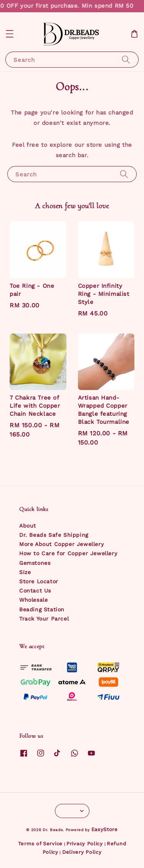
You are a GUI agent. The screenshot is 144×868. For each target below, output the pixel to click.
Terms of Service (40, 844)
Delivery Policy (82, 852)
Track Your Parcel (44, 619)
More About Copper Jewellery (61, 544)
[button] (10, 34)
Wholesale (33, 600)
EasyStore (105, 829)
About (28, 526)
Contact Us (35, 591)
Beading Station (42, 609)
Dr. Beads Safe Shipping (54, 535)
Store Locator (39, 581)
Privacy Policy (85, 844)
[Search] (126, 59)
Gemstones (35, 563)
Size (25, 572)
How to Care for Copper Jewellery (68, 553)
